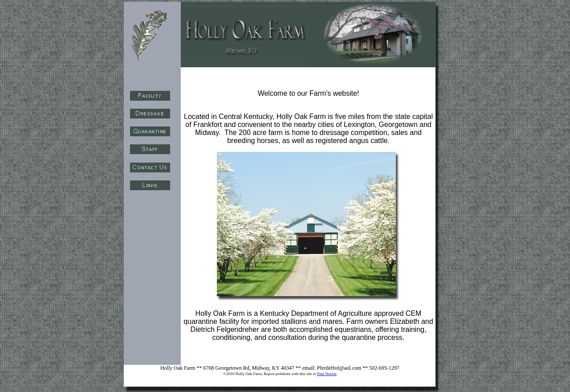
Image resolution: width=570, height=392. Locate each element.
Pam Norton (327, 374)
